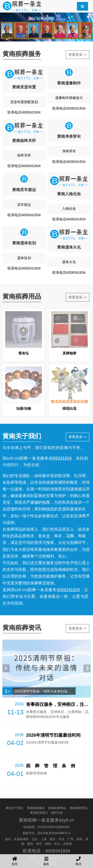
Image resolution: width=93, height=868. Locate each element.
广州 (70, 839)
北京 (35, 839)
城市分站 (57, 813)
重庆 (30, 844)
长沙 (57, 844)
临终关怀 (24, 155)
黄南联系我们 (39, 813)
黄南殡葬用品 (57, 808)
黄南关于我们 (15, 808)
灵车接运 (24, 205)
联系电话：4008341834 (46, 851)
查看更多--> (78, 55)
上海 (44, 839)
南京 (53, 839)
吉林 (66, 844)
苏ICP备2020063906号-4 (54, 833)
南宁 (39, 844)
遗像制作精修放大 (69, 98)
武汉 (62, 839)
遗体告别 (24, 258)
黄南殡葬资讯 (78, 808)
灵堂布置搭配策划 (24, 102)
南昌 (48, 844)
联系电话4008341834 (24, 112)
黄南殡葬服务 (36, 808)
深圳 (79, 839)
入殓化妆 (69, 209)
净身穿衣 (69, 151)
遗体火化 (69, 262)
